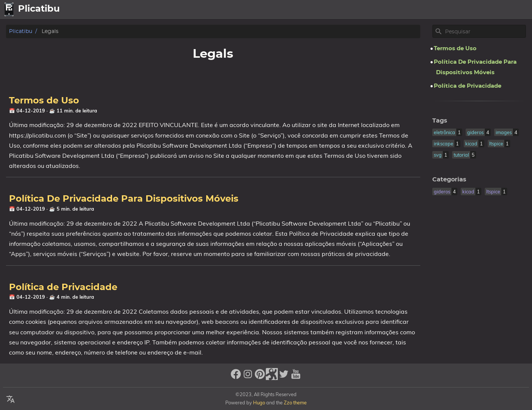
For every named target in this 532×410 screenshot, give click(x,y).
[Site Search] (485, 31)
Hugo (259, 403)
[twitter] (284, 377)
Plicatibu (21, 31)
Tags (440, 121)
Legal (517, 9)
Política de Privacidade (63, 287)
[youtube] (296, 377)
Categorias (449, 180)
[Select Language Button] (416, 9)
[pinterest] (260, 377)
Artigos (464, 9)
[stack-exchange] (272, 377)
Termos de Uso (44, 101)
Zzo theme (295, 403)
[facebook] (236, 377)
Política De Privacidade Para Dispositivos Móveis (124, 199)
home (437, 9)
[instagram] (248, 377)
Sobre (490, 9)
